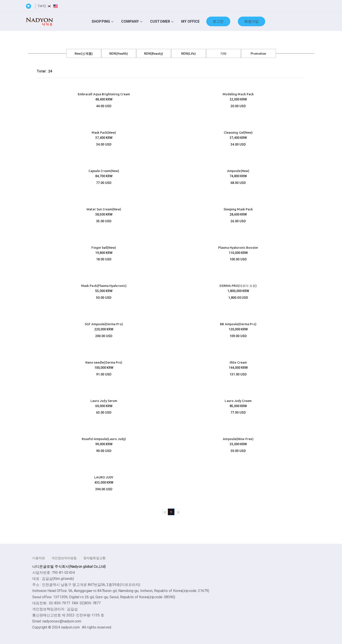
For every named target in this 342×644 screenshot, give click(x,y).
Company (130, 21)
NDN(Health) (119, 54)
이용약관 (39, 558)
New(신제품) (84, 54)
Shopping (101, 21)
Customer (160, 21)
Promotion (258, 54)
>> (178, 512)
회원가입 (252, 21)
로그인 (218, 21)
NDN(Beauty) (154, 54)
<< (164, 512)
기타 (223, 54)
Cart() (42, 6)
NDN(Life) (189, 54)
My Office (190, 21)
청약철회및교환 (94, 558)
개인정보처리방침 (64, 558)
